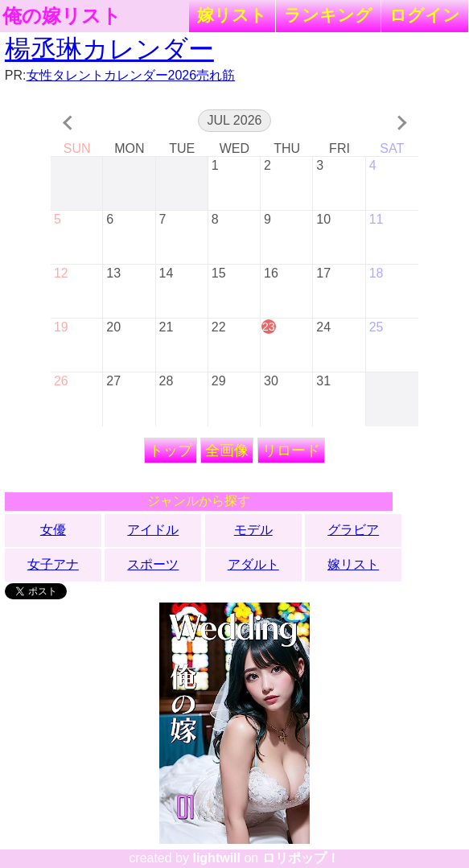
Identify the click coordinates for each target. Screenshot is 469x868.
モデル (253, 530)
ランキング (328, 15)
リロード (291, 450)
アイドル (153, 530)
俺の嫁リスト (62, 16)
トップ (171, 450)
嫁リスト (232, 15)
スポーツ (153, 564)
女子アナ (53, 564)
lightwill (216, 858)
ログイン (425, 15)
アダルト (253, 564)
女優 (53, 530)
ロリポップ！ (301, 858)
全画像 (227, 450)
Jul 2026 (235, 120)
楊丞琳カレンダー (109, 49)
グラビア (353, 530)
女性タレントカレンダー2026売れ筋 (131, 75)
